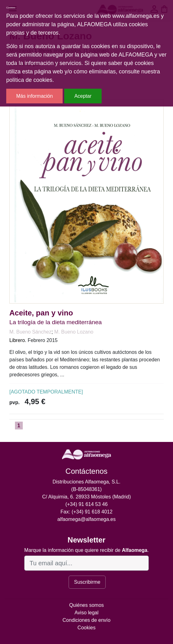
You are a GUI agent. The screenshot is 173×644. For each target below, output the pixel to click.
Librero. (18, 340)
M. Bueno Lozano (74, 332)
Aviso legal (86, 613)
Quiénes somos (86, 605)
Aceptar (83, 96)
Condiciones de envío (87, 620)
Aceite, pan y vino (41, 313)
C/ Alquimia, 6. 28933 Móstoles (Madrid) (86, 497)
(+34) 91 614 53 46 (87, 504)
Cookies (87, 628)
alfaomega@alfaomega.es (86, 519)
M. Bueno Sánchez (30, 332)
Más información (34, 96)
